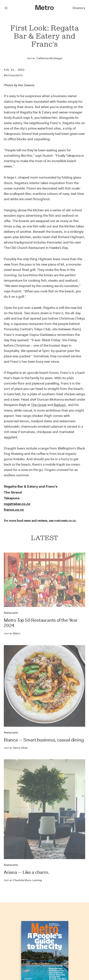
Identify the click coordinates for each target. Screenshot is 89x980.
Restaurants (13, 75)
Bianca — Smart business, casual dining (44, 740)
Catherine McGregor (49, 58)
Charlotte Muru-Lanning (23, 880)
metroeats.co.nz (65, 521)
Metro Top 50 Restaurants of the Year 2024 (41, 623)
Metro (12, 633)
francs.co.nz (14, 510)
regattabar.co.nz (17, 504)
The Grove (39, 405)
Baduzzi (60, 405)
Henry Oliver (16, 748)
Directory (79, 8)
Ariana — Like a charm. (27, 872)
